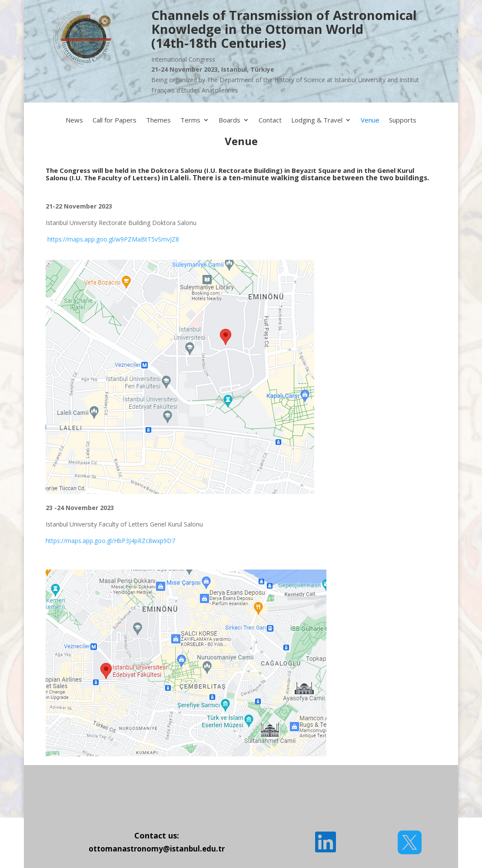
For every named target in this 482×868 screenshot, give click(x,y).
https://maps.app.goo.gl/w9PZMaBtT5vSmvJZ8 (112, 239)
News (74, 121)
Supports (403, 121)
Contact (270, 121)
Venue (370, 121)
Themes (158, 121)
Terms (190, 121)
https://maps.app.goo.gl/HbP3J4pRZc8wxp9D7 (110, 541)
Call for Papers (115, 121)
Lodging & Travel (317, 121)
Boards (229, 121)
